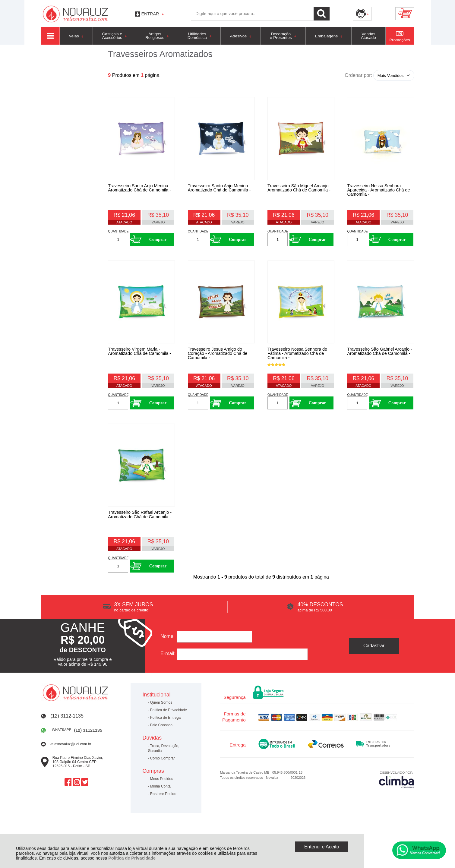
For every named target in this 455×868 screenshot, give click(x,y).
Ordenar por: (358, 75)
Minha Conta (160, 806)
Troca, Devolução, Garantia (164, 769)
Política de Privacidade (132, 858)
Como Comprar (163, 778)
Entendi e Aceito (322, 847)
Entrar (150, 14)
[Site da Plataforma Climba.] (397, 799)
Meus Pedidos (162, 799)
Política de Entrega (165, 738)
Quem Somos (161, 723)
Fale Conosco (161, 745)
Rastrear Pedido (163, 814)
